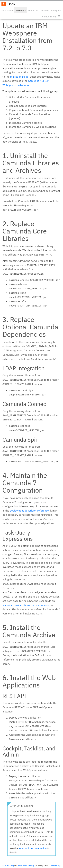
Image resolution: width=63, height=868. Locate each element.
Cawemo (44, 11)
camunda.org (8, 866)
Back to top (56, 866)
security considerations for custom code (26, 605)
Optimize (33, 11)
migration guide (19, 77)
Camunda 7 (20, 11)
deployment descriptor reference (29, 511)
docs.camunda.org (26, 866)
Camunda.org (49, 17)
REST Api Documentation (33, 848)
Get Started (7, 11)
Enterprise (56, 11)
